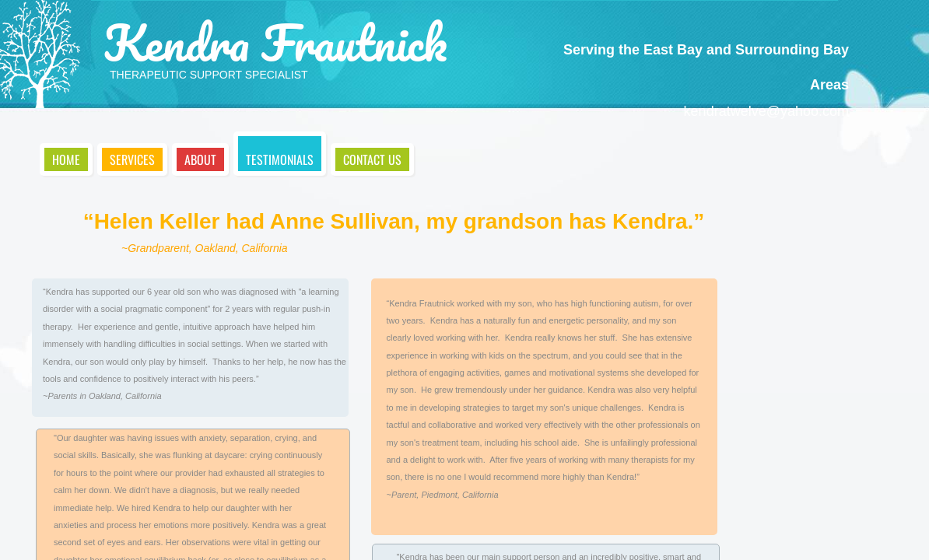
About (200, 159)
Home (66, 159)
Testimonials (280, 159)
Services (132, 159)
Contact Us (372, 159)
